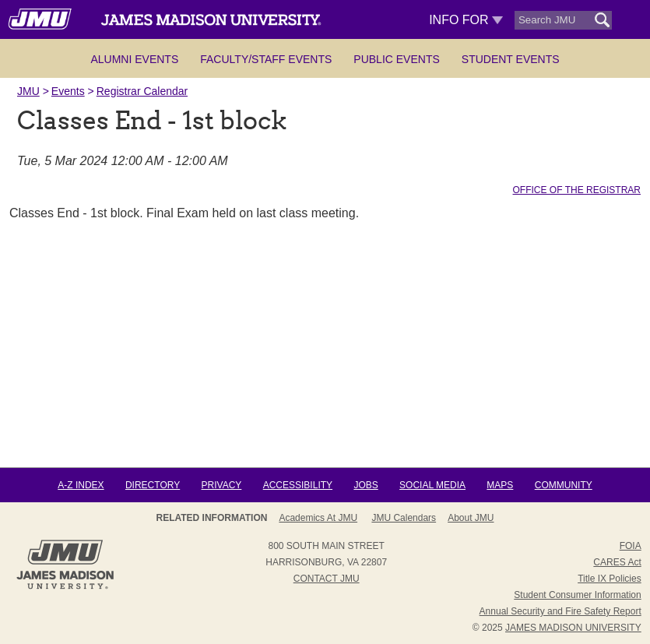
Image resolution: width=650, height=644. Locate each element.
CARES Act (617, 562)
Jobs (365, 485)
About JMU (471, 518)
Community (564, 485)
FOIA (631, 546)
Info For (466, 20)
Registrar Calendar (142, 91)
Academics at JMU (318, 518)
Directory (153, 485)
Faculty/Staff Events (266, 59)
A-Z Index (81, 485)
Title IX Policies (610, 579)
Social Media (432, 485)
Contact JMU (327, 579)
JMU (28, 91)
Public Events (396, 59)
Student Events (511, 59)
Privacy (222, 485)
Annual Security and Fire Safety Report (560, 611)
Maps (500, 485)
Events (68, 91)
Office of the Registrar (577, 190)
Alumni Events (134, 59)
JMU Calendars (404, 518)
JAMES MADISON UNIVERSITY (573, 628)
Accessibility (298, 485)
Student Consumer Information (577, 595)
